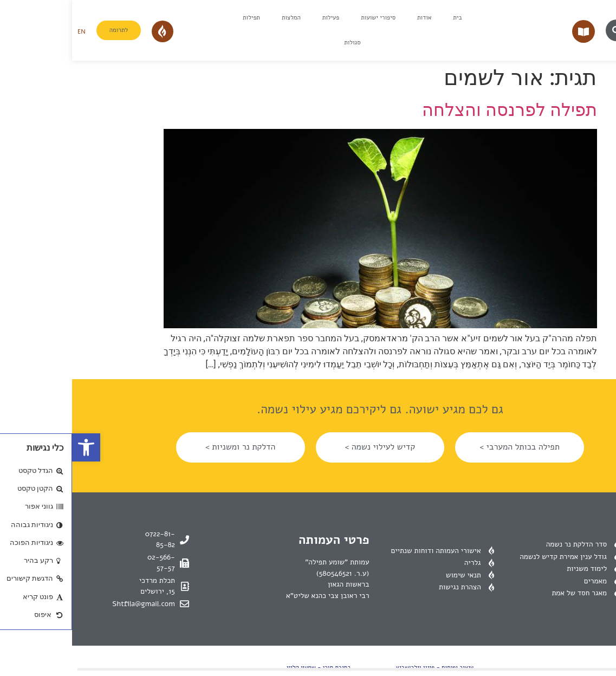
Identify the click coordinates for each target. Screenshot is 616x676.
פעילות (259, 18)
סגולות (280, 43)
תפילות (179, 18)
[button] (14, 447)
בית (385, 18)
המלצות (219, 18)
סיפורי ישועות (306, 18)
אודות (352, 18)
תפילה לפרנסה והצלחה (437, 110)
